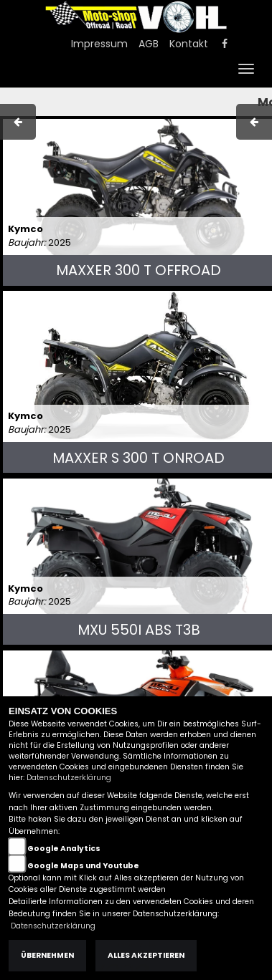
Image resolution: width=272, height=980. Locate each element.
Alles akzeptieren (146, 955)
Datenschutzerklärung (69, 778)
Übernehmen (47, 955)
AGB (149, 44)
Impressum (99, 44)
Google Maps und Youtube (83, 866)
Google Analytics (64, 849)
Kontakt (189, 44)
